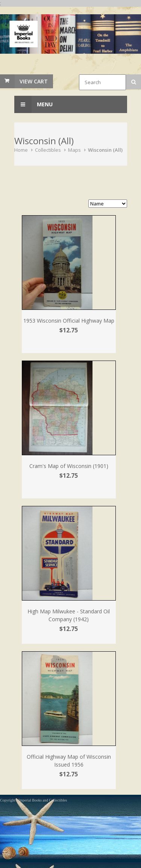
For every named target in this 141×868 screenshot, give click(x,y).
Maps (74, 150)
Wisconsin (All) (105, 150)
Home (21, 150)
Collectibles (48, 150)
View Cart (34, 81)
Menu (33, 104)
